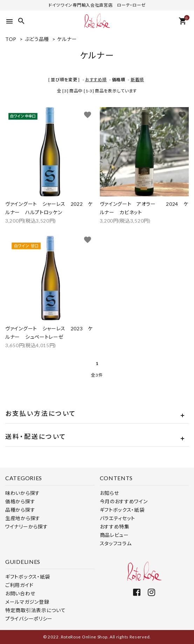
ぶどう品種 (37, 39)
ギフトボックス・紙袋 (122, 510)
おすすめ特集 (115, 527)
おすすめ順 (96, 80)
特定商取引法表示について (35, 610)
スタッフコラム (116, 543)
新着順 (137, 80)
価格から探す (20, 501)
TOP (11, 39)
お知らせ (109, 493)
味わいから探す (23, 493)
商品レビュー (114, 535)
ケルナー (67, 39)
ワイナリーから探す (26, 527)
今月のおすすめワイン (124, 501)
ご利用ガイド (19, 585)
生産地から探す (23, 518)
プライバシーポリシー (29, 619)
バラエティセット (118, 518)
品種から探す (20, 510)
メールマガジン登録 (27, 602)
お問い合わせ (20, 593)
